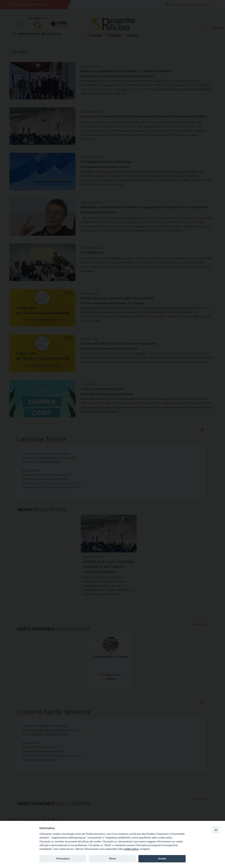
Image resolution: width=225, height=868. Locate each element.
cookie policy (131, 849)
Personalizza (63, 859)
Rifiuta (112, 859)
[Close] (216, 830)
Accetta (162, 859)
